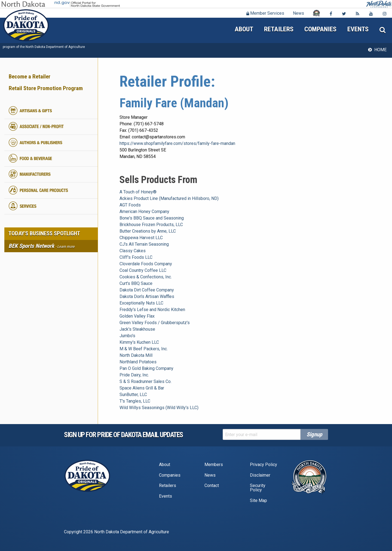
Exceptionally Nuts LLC (141, 303)
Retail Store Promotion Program (46, 88)
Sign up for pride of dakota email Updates (123, 435)
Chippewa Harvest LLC (141, 238)
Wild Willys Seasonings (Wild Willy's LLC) (159, 408)
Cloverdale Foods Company (146, 264)
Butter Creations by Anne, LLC (148, 231)
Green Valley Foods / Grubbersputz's (155, 323)
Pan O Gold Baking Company (146, 368)
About (244, 29)
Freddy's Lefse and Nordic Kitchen (152, 310)
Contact (212, 485)
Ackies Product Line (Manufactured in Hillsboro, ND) (169, 198)
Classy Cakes (133, 251)
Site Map (258, 500)
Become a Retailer (30, 77)
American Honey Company (144, 211)
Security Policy (258, 488)
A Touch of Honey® (138, 192)
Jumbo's (127, 336)
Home (380, 50)
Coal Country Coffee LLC (143, 270)
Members (214, 465)
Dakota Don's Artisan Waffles (147, 296)
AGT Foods (130, 205)
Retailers (279, 29)
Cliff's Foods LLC (136, 257)
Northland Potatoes (138, 362)
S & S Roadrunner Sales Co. (146, 381)
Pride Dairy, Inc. (134, 375)
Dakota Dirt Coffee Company (147, 290)
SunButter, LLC (133, 395)
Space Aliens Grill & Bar (142, 388)
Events (358, 29)
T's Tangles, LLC (135, 401)
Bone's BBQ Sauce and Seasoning (152, 218)
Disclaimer (260, 475)
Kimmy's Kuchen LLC (139, 342)
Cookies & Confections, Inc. (146, 277)
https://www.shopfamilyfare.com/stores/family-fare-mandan (177, 143)
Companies (320, 29)
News (298, 13)
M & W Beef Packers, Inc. (144, 349)
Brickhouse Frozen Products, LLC (151, 225)
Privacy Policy (264, 465)
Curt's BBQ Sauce (136, 283)
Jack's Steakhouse (137, 329)
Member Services (265, 13)
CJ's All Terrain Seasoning (144, 244)
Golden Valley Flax (137, 316)
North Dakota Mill (136, 355)
